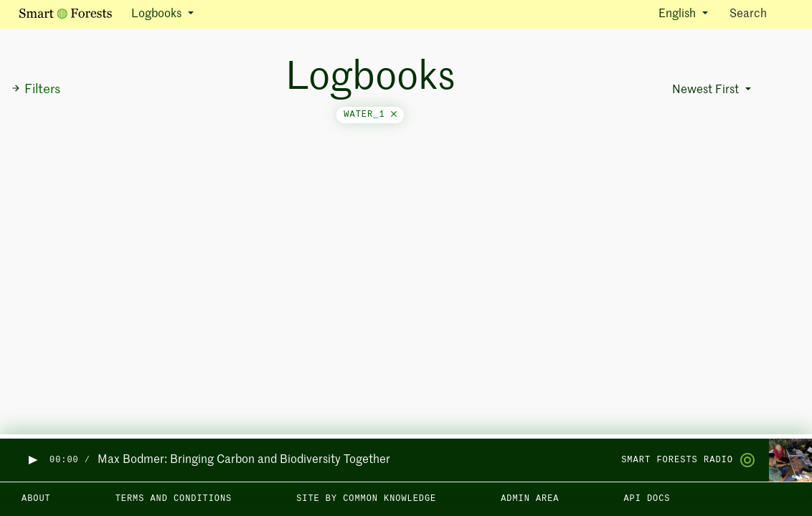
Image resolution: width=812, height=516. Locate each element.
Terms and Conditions (174, 499)
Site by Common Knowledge (366, 499)
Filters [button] (36, 90)
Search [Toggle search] (761, 13)
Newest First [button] (707, 90)
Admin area (530, 499)
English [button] (679, 14)
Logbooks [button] (158, 14)
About (36, 499)
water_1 (370, 115)
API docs (647, 499)
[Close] (394, 115)
